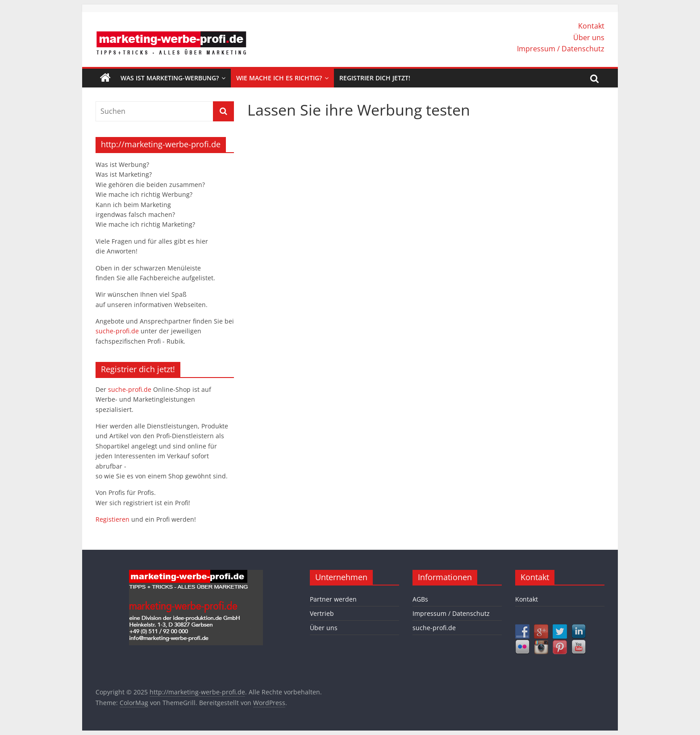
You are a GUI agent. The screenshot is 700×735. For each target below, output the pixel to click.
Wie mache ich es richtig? (279, 78)
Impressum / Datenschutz (561, 49)
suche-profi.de (118, 331)
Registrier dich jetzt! (375, 78)
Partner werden (333, 599)
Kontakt (591, 26)
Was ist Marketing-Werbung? (170, 78)
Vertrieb (322, 613)
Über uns (589, 37)
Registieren (113, 519)
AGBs (420, 599)
